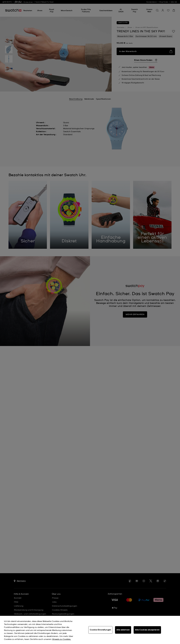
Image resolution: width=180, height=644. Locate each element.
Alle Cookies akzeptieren (147, 630)
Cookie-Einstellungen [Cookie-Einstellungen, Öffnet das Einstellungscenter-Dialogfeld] (100, 630)
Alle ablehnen (123, 630)
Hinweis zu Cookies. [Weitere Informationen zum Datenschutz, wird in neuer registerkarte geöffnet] (61, 639)
